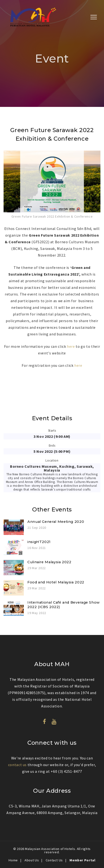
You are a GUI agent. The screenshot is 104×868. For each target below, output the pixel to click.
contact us (17, 765)
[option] (52, 185)
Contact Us (54, 860)
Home (13, 860)
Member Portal (82, 860)
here (71, 346)
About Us (32, 860)
